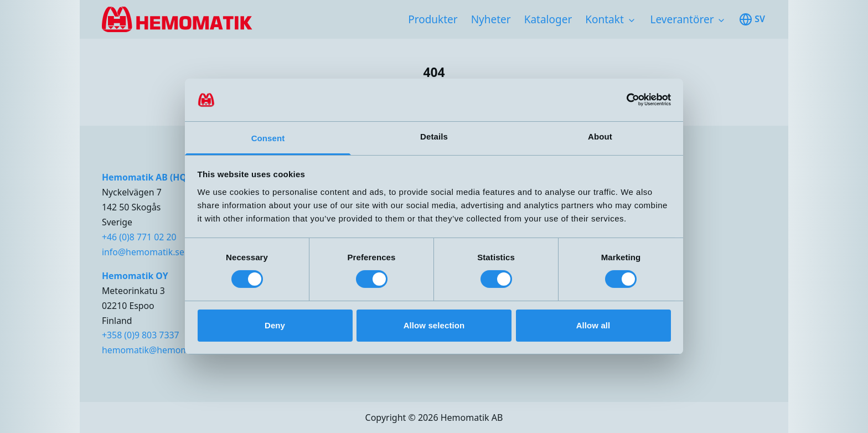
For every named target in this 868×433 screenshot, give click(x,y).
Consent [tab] (268, 138)
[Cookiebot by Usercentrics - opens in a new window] (622, 100)
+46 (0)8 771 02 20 (139, 237)
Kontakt (604, 19)
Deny (275, 325)
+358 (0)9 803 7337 (141, 335)
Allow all (593, 325)
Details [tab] (434, 136)
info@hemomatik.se (143, 252)
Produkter (433, 19)
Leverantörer (682, 19)
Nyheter (491, 19)
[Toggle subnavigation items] (632, 20)
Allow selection (434, 325)
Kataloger (548, 19)
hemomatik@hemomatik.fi (157, 350)
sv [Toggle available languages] (752, 19)
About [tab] (600, 136)
